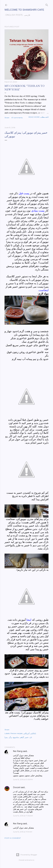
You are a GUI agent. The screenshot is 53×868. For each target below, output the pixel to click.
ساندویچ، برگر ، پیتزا (12, 737)
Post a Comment (13, 838)
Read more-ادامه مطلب (39, 117)
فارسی (26, 15)
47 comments (17, 118)
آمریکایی (26, 733)
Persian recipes (16, 733)
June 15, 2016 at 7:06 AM (23, 816)
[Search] (47, 4)
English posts (13, 15)
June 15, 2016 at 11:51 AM (23, 832)
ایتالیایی (33, 733)
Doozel (17, 787)
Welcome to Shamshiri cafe (24, 10)
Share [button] (7, 118)
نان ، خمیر (28, 737)
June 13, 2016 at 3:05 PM (23, 779)
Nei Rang (18, 751)
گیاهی (22, 737)
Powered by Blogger (27, 855)
